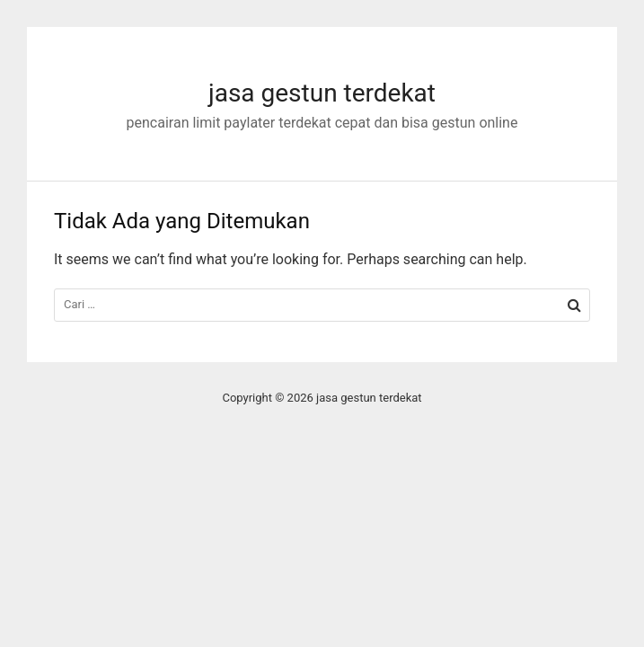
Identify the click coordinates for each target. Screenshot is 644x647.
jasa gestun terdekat (322, 93)
